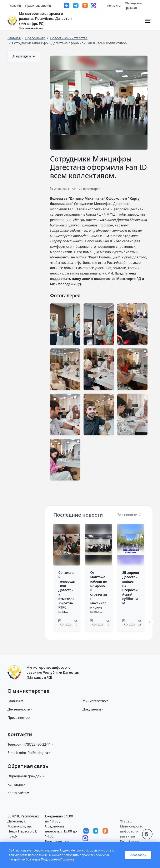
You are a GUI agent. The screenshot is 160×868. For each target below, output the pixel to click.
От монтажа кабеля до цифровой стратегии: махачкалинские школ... (99, 592)
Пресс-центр (35, 38)
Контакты (114, 6)
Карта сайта (19, 793)
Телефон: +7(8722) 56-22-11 (31, 744)
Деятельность (20, 709)
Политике (67, 860)
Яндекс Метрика (71, 851)
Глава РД (15, 6)
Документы (93, 709)
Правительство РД (38, 6)
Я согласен (138, 855)
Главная (14, 38)
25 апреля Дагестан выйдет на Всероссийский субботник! (131, 588)
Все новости (130, 515)
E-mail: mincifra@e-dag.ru (29, 753)
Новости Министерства (69, 38)
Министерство (96, 701)
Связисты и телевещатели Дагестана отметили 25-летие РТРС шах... (66, 592)
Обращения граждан (133, 5)
